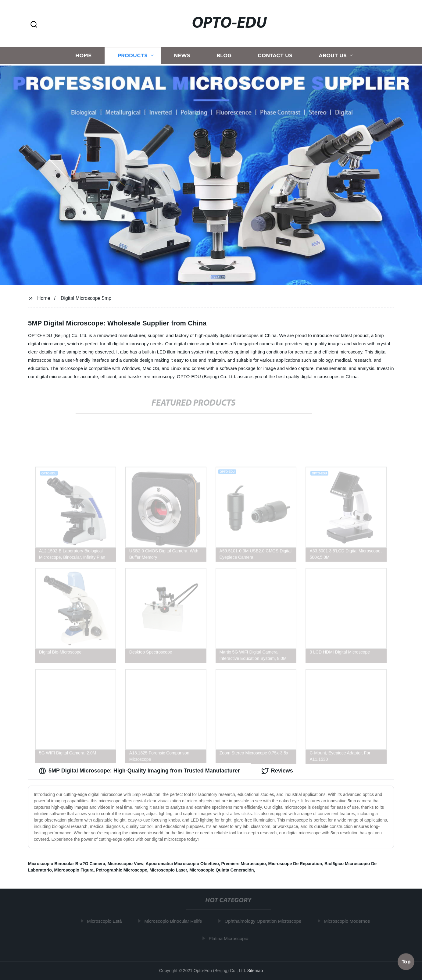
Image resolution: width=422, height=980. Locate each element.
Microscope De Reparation (295, 864)
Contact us (275, 57)
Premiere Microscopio (244, 864)
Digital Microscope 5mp (86, 298)
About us (333, 57)
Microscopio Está (106, 921)
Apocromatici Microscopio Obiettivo (182, 864)
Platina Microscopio (230, 938)
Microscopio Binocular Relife (175, 921)
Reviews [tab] (277, 771)
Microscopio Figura (74, 870)
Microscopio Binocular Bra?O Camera (67, 864)
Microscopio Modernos (349, 921)
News (182, 57)
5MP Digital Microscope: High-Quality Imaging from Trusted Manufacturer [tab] (139, 771)
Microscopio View (125, 864)
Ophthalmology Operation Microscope (265, 921)
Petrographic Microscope (121, 870)
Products (133, 57)
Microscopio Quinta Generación (222, 870)
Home (83, 57)
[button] (34, 25)
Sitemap (255, 971)
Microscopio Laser (168, 870)
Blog (224, 57)
